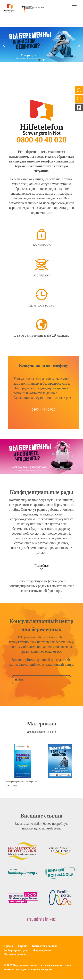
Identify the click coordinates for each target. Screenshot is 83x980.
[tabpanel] (41, 45)
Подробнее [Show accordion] (41, 566)
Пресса (9, 946)
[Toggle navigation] (74, 5)
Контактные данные (45, 946)
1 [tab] (39, 59)
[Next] (79, 45)
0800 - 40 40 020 (44, 409)
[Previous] (4, 45)
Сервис (23, 946)
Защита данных (43, 950)
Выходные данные (15, 954)
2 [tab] (44, 59)
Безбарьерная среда (16, 950)
